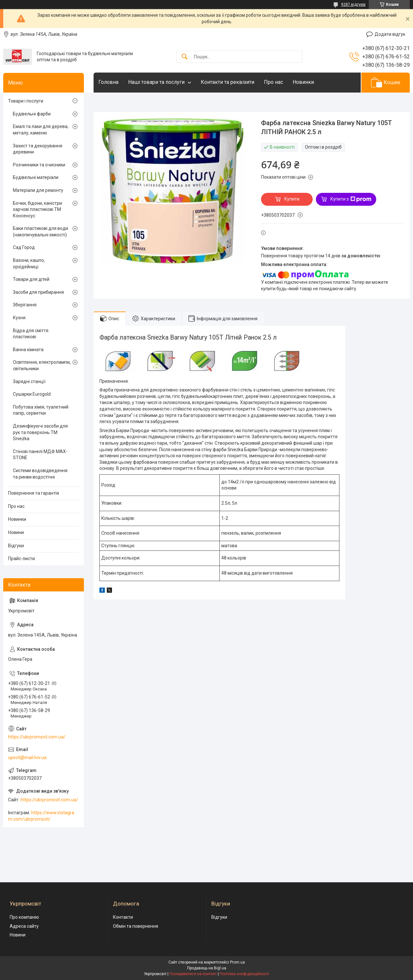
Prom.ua (237, 962)
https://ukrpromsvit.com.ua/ (37, 737)
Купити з (351, 199)
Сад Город (24, 247)
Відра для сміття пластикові (31, 334)
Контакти (123, 917)
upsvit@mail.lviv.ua (27, 757)
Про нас (273, 82)
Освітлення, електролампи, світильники (42, 365)
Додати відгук (390, 34)
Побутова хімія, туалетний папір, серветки (41, 410)
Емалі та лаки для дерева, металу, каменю (41, 130)
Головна (108, 82)
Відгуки (16, 546)
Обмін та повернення (136, 926)
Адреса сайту (24, 926)
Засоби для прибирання (38, 292)
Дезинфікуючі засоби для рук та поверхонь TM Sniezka (40, 432)
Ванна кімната (28, 350)
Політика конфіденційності (244, 974)
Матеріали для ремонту (38, 190)
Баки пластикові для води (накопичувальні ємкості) (40, 232)
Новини (16, 532)
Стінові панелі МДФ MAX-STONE (40, 455)
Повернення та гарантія (34, 493)
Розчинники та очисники (39, 165)
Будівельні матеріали (36, 177)
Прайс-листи (21, 559)
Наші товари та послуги (156, 82)
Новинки (303, 82)
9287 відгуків (353, 5)
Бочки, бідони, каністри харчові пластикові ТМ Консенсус (37, 209)
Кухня (19, 318)
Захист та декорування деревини (38, 149)
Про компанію (24, 917)
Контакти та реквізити (227, 82)
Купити (292, 199)
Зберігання (25, 305)
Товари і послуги (26, 101)
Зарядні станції (29, 381)
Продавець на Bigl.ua (207, 968)
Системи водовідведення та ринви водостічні (40, 474)
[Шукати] (185, 57)
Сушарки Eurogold (32, 394)
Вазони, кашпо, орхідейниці (29, 263)
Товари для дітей (31, 279)
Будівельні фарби (32, 114)
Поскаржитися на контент (193, 974)
